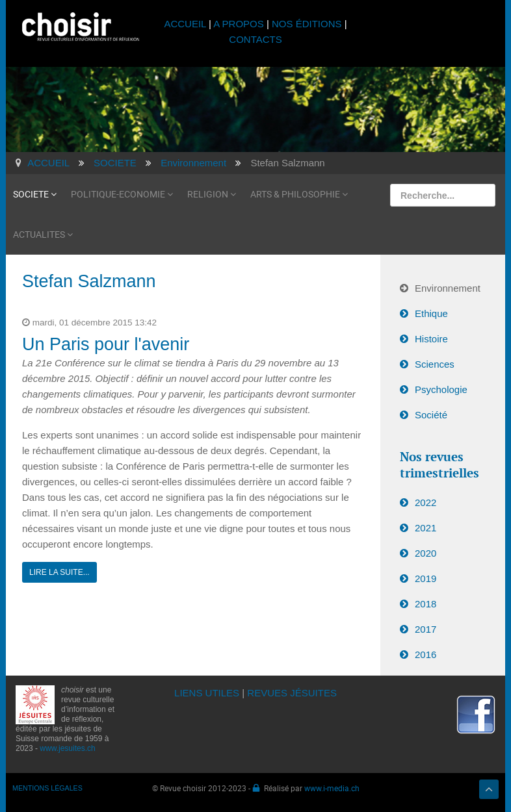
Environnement (448, 288)
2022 (426, 502)
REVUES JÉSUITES (292, 693)
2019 (426, 578)
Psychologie (441, 389)
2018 (426, 604)
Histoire (431, 339)
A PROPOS (239, 24)
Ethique (431, 313)
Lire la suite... (59, 572)
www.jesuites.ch (67, 748)
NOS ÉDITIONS (307, 24)
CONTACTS (255, 39)
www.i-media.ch (332, 788)
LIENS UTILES (207, 693)
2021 (426, 528)
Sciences (435, 364)
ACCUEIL (186, 24)
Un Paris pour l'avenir (106, 344)
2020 (426, 553)
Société (431, 415)
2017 (426, 629)
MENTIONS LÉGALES (47, 788)
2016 (426, 654)
